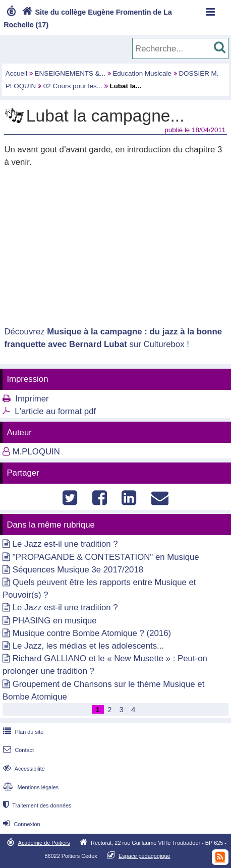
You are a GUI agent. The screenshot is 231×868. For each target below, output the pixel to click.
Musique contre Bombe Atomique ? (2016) (92, 633)
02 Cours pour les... (73, 86)
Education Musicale (142, 73)
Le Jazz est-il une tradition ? (65, 544)
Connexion (20, 824)
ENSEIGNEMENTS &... (70, 73)
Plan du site (22, 732)
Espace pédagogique (145, 856)
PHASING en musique (55, 621)
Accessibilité (23, 769)
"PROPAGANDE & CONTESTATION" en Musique (106, 557)
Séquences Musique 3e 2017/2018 (78, 570)
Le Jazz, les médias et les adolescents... (88, 646)
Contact (17, 750)
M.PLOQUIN (36, 452)
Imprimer (32, 399)
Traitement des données (36, 805)
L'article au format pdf (55, 411)
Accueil (16, 73)
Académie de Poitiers (44, 843)
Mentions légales (30, 787)
